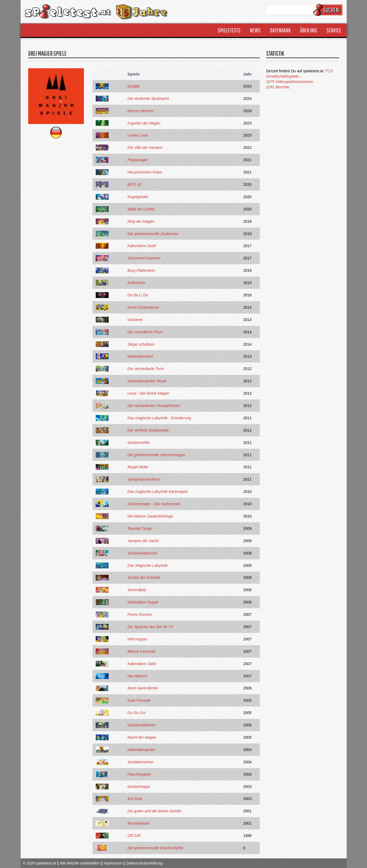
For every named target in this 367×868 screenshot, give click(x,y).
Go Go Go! (136, 713)
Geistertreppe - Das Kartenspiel (154, 504)
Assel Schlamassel (143, 307)
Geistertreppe (139, 787)
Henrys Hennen (140, 111)
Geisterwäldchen (141, 725)
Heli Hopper (137, 639)
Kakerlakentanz (140, 356)
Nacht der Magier (142, 737)
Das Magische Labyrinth (147, 565)
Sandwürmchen (140, 762)
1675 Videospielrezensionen (290, 82)
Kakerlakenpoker (141, 750)
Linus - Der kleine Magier (148, 393)
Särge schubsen (141, 344)
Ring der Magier (141, 221)
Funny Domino (140, 614)
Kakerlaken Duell (142, 246)
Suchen (329, 10)
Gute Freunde (139, 700)
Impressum (113, 863)
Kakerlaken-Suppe (143, 602)
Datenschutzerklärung (144, 863)
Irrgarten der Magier (144, 123)
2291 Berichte (278, 87)
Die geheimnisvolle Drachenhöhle (155, 848)
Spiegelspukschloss (144, 479)
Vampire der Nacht (143, 541)
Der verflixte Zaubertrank (148, 430)
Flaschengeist (139, 774)
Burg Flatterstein (141, 270)
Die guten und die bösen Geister (154, 811)
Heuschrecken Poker (145, 172)
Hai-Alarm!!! (137, 676)
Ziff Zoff (134, 836)
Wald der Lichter (141, 209)
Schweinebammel (142, 553)
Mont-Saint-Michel (142, 688)
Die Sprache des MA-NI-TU (150, 627)
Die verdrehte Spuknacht (148, 99)
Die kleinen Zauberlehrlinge (150, 516)
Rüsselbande (138, 823)
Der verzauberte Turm (146, 369)
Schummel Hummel (144, 258)
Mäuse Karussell (141, 651)
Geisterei (135, 320)
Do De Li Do (138, 295)
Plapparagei (137, 160)
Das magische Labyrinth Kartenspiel (157, 492)
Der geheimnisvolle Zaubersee (153, 234)
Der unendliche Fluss (145, 332)
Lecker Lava (138, 135)
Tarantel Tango (140, 529)
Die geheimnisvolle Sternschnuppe (156, 455)
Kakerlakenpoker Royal (147, 381)
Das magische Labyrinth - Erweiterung (159, 418)
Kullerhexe (136, 283)
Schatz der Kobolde (144, 578)
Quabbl (133, 86)
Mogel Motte (138, 467)
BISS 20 (134, 184)
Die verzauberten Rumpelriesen (154, 406)
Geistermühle (138, 443)
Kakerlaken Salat (142, 664)
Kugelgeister (138, 197)
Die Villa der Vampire (145, 148)
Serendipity (137, 590)
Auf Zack (135, 799)
